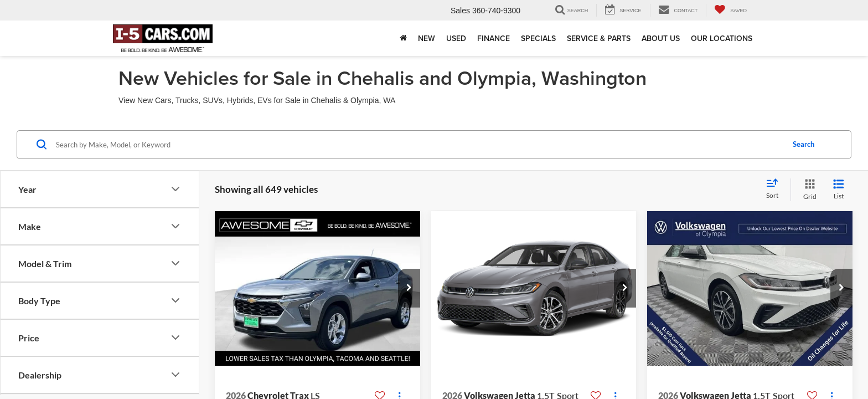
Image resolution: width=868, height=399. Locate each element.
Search (804, 144)
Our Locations (722, 38)
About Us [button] (661, 38)
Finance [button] (494, 38)
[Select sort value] (776, 190)
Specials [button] (538, 38)
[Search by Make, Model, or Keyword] (418, 145)
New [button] (427, 38)
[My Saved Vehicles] (730, 10)
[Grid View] (808, 190)
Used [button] (456, 38)
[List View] (839, 190)
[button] (409, 288)
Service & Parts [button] (599, 38)
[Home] (403, 38)
